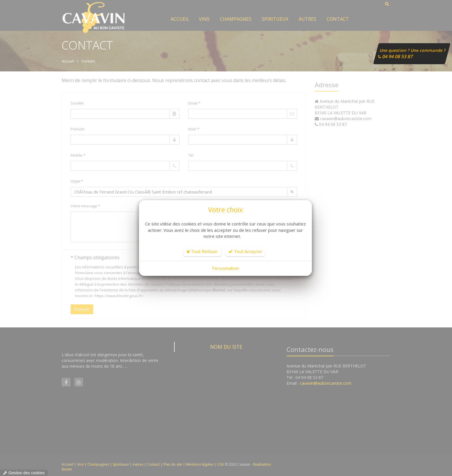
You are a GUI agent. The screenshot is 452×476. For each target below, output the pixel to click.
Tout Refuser (202, 251)
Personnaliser (226, 268)
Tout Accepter (245, 251)
